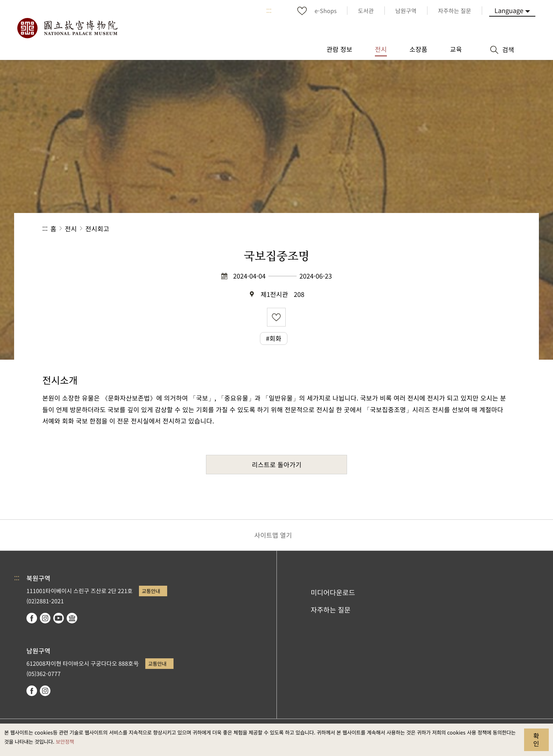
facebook (32, 618)
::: (269, 11)
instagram (45, 618)
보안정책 (65, 741)
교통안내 (151, 591)
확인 (536, 739)
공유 (434, 229)
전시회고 (97, 228)
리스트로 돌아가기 (277, 464)
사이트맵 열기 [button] (273, 535)
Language (509, 10)
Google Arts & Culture (72, 618)
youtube (59, 618)
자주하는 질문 (331, 610)
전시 (71, 228)
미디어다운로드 (333, 592)
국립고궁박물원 (67, 28)
